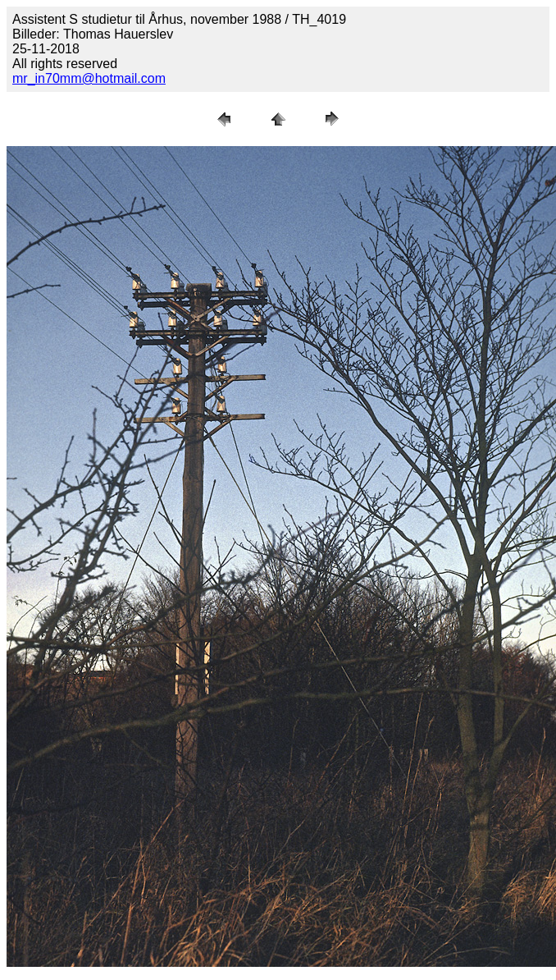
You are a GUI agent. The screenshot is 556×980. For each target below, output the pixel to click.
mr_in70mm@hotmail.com (89, 78)
